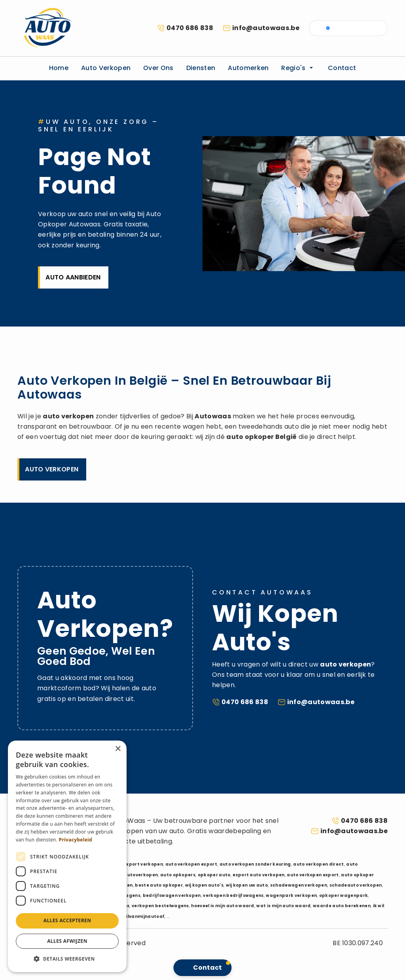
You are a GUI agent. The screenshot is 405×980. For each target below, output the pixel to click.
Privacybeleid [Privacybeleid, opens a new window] (76, 840)
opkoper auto (214, 875)
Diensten (201, 68)
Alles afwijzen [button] (67, 941)
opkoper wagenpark (343, 895)
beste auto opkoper (159, 885)
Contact (342, 68)
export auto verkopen (258, 875)
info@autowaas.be (266, 28)
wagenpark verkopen (291, 895)
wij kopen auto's (204, 885)
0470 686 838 (190, 28)
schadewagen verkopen (299, 885)
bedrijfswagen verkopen (172, 895)
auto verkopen (68, 416)
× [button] (118, 749)
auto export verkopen (137, 864)
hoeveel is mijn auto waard (222, 906)
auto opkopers (178, 875)
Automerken (248, 68)
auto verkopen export (191, 864)
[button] (67, 959)
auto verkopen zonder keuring (255, 864)
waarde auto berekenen (342, 906)
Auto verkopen (106, 68)
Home (59, 68)
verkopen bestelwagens (160, 906)
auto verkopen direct (318, 864)
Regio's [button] (298, 68)
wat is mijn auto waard (283, 906)
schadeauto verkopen (356, 885)
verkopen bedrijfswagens (233, 895)
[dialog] (67, 856)
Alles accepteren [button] (67, 920)
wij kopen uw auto (247, 885)
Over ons (158, 68)
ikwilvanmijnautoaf (141, 916)
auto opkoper (250, 437)
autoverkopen (141, 875)
